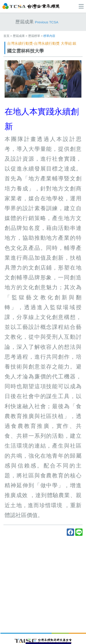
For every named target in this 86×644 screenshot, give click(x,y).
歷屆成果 (19, 36)
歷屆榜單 (34, 36)
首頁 (6, 36)
